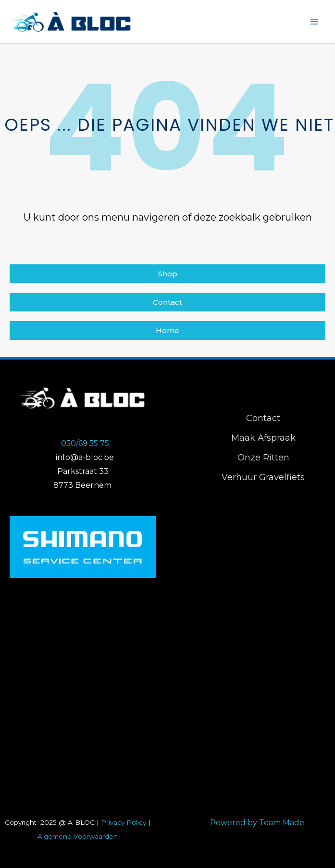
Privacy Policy (124, 822)
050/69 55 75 (85, 443)
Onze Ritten (263, 458)
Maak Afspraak (263, 438)
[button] (167, 274)
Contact (263, 418)
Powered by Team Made (257, 823)
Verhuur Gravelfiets (263, 477)
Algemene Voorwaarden (78, 836)
